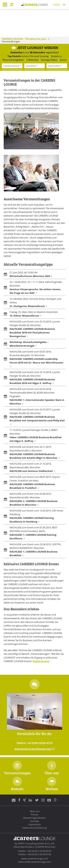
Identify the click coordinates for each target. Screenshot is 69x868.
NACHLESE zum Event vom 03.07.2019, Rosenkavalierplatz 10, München (36, 357)
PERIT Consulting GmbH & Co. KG (36, 843)
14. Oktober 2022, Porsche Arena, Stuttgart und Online (35, 302)
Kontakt (35, 821)
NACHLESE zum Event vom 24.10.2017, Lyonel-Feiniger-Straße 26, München (37, 415)
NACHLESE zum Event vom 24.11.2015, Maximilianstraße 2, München (34, 452)
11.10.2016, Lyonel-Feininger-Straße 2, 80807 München (36, 435)
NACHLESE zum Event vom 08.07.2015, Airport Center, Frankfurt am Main (35, 482)
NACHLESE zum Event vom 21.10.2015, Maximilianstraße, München (31, 467)
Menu (5, 5)
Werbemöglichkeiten (34, 818)
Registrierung (41, 661)
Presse (34, 815)
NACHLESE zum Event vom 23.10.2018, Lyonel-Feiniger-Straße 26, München (35, 378)
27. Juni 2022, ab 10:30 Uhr (30, 274)
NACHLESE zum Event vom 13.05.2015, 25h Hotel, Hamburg (36, 516)
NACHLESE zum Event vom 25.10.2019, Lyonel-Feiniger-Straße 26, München (35, 329)
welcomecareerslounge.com (33, 749)
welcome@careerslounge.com (35, 862)
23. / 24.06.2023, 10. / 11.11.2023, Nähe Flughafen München (36, 287)
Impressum (35, 824)
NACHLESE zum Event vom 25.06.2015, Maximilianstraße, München (33, 499)
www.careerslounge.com (35, 858)
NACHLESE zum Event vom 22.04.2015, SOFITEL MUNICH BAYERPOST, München (35, 550)
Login (56, 5)
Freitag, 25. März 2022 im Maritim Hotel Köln (34, 314)
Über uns (35, 811)
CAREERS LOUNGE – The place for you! (24, 39)
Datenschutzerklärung (35, 828)
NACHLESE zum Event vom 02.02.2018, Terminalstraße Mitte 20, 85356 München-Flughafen (37, 396)
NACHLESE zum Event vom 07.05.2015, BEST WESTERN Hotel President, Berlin (33, 533)
